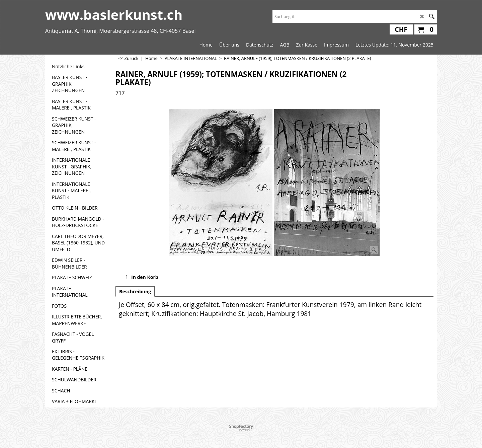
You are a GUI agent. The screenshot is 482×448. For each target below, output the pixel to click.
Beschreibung (135, 291)
